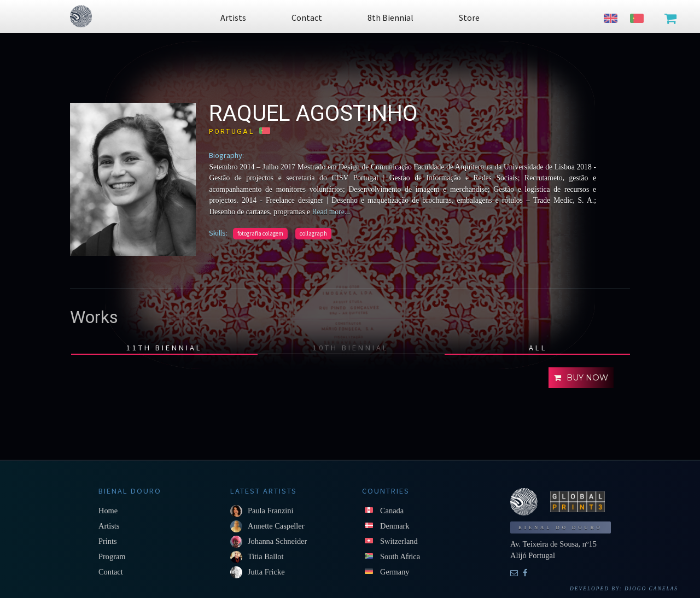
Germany (395, 572)
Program (112, 556)
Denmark (395, 526)
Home (108, 511)
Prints (108, 541)
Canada (392, 511)
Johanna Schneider (277, 541)
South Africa (400, 556)
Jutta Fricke (266, 572)
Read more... (330, 212)
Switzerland (399, 541)
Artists (109, 526)
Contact (111, 572)
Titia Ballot (266, 556)
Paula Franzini (271, 511)
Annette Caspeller (276, 526)
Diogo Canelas (651, 589)
